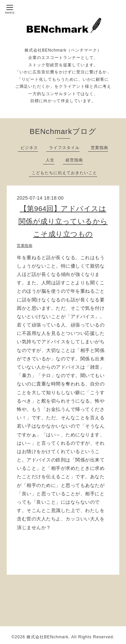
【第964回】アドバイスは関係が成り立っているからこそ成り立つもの (63, 221)
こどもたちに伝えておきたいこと (64, 173)
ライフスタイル (64, 148)
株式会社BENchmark (48, 637)
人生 (50, 160)
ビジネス (29, 148)
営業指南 (99, 148)
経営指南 (74, 160)
